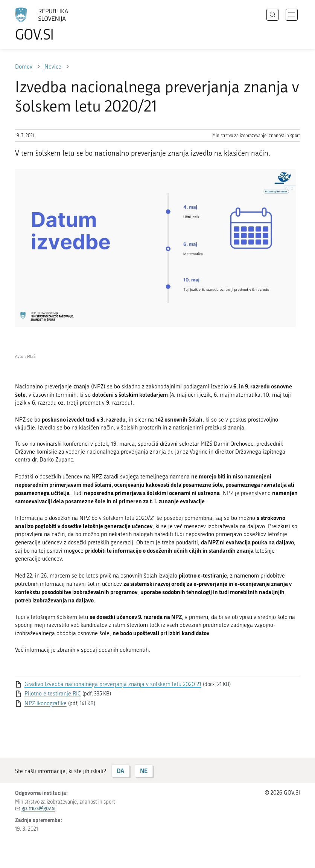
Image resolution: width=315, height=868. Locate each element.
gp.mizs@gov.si (38, 808)
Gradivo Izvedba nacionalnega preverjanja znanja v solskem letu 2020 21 (113, 684)
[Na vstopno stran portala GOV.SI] (53, 24)
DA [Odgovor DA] (120, 771)
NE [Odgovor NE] (144, 771)
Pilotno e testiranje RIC (53, 694)
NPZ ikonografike (46, 703)
